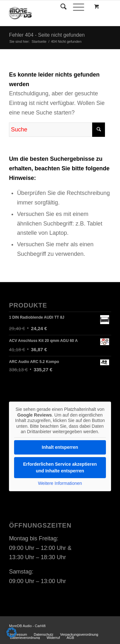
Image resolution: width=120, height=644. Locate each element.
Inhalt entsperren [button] (60, 447)
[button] (12, 633)
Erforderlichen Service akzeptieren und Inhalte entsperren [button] (60, 467)
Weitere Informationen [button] (60, 483)
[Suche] (60, 7)
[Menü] (75, 7)
